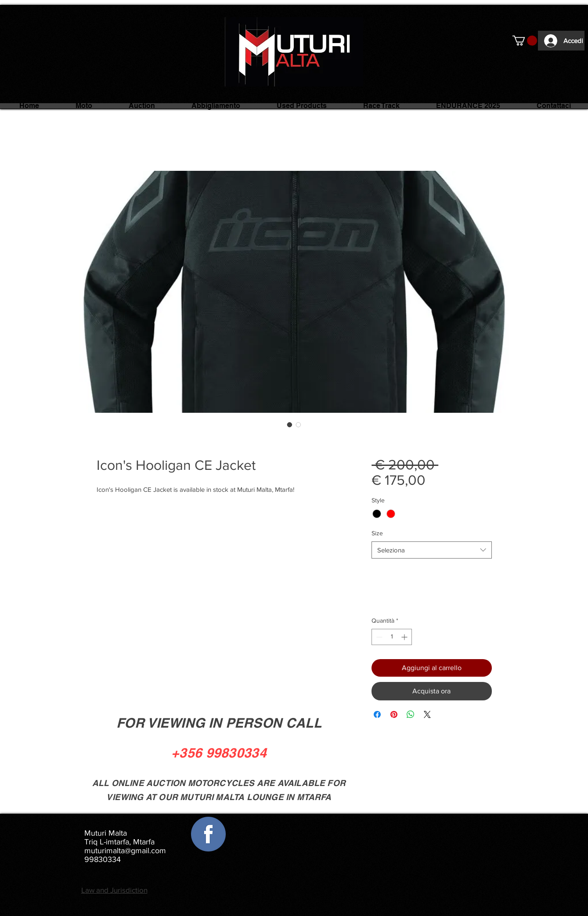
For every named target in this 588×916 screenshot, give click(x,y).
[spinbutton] (392, 637)
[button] (525, 41)
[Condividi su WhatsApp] (411, 714)
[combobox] (431, 550)
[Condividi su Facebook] (377, 714)
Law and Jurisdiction (114, 890)
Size (377, 533)
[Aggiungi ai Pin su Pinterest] (394, 714)
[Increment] (405, 637)
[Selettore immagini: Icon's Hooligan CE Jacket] (290, 425)
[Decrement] (378, 637)
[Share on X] (427, 714)
